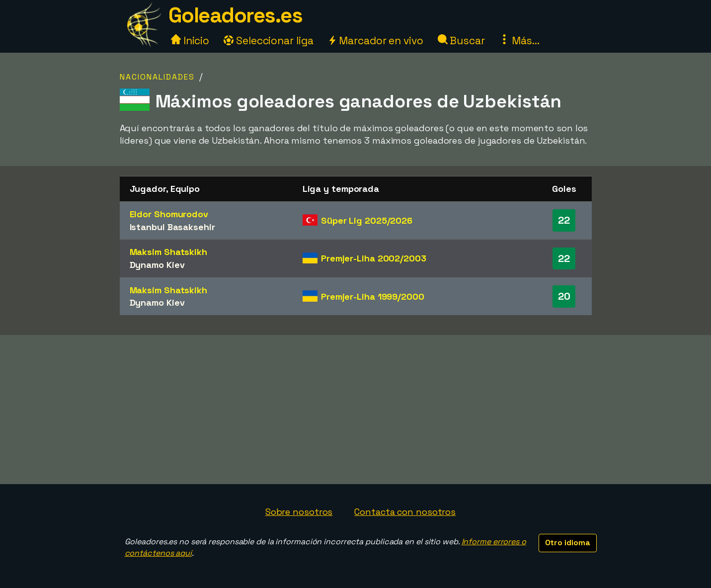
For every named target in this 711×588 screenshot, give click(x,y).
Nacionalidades (157, 77)
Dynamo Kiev (157, 265)
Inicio (190, 41)
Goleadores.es (236, 15)
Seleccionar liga (268, 41)
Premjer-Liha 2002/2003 (374, 258)
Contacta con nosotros (405, 512)
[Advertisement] (356, 410)
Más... (519, 41)
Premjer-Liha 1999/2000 (373, 296)
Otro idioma (568, 543)
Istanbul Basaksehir (172, 227)
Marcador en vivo (375, 41)
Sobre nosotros (299, 512)
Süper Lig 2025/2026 (367, 220)
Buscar (461, 41)
